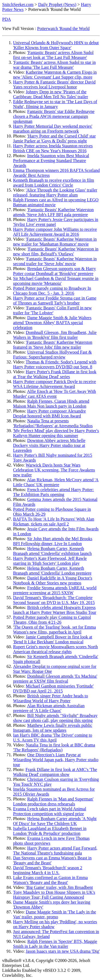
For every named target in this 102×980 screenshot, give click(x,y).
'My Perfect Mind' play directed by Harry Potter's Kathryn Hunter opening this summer (56, 433)
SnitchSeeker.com (18, 5)
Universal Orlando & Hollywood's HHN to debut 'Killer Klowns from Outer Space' (56, 45)
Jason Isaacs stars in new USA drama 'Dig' (63, 951)
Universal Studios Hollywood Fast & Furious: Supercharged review (52, 355)
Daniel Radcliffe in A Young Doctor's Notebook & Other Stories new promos (53, 580)
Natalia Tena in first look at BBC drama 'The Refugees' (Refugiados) (54, 747)
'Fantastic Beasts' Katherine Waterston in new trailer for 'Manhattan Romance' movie (55, 242)
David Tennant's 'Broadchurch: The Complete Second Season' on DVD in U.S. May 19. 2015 (54, 600)
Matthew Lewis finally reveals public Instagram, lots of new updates (53, 728)
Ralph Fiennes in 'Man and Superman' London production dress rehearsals (53, 801)
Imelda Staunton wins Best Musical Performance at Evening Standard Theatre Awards (51, 161)
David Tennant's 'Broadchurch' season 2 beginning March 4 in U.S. (48, 870)
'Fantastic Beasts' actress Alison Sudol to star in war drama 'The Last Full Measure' (54, 65)
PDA (7, 19)
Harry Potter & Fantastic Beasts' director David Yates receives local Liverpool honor (54, 84)
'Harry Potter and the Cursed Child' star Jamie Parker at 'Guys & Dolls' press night (54, 138)
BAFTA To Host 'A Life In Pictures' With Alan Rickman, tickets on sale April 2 (54, 522)
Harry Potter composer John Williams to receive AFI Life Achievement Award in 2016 (55, 232)
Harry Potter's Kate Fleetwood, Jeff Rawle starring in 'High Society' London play (50, 561)
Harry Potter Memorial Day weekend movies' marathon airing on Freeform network (53, 129)
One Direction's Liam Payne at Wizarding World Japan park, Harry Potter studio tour (56, 760)
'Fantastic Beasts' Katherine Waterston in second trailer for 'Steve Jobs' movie (55, 261)
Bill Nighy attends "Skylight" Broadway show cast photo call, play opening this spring (55, 718)
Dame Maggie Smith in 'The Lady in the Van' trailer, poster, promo (55, 914)
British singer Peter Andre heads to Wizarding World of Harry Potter (51, 698)
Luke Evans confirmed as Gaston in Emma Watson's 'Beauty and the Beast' (50, 880)
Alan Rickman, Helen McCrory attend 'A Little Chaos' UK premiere (56, 482)
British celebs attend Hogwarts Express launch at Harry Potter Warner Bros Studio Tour (55, 610)
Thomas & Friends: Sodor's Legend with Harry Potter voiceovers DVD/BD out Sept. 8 (55, 364)
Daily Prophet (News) (57, 5)
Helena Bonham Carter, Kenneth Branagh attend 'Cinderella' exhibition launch (52, 551)
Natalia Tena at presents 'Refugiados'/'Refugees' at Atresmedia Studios (53, 423)
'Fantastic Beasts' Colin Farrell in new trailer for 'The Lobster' (52, 310)
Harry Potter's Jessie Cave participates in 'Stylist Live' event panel (56, 222)
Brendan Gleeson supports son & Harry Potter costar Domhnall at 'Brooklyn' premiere (55, 271)
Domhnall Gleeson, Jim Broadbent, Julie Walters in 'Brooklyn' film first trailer (55, 335)
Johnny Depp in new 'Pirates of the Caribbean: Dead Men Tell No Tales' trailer (51, 94)
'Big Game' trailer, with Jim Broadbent (59, 887)
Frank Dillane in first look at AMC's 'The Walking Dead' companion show (55, 772)
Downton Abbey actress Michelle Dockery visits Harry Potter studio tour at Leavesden (49, 445)
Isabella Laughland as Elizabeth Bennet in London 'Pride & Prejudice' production (50, 831)
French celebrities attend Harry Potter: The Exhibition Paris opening (53, 492)
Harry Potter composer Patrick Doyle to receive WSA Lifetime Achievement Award (55, 384)
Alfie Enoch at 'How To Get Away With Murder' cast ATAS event (55, 394)
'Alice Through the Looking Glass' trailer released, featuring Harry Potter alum (55, 192)
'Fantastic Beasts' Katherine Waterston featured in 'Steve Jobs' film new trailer (53, 345)
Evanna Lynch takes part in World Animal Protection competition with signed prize (50, 811)
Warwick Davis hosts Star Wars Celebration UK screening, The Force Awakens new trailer (54, 470)
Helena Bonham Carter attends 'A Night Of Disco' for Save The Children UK (55, 821)
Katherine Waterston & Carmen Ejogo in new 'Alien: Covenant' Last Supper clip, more (55, 75)
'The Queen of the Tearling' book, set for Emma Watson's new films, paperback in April (54, 630)
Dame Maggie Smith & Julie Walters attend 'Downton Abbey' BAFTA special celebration (52, 323)
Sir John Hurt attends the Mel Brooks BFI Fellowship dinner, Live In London (53, 541)
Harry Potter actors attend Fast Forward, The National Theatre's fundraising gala (55, 851)
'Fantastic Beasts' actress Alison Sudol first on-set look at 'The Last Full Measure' (53, 55)
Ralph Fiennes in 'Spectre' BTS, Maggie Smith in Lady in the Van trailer (55, 944)
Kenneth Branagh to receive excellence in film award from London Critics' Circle (54, 183)
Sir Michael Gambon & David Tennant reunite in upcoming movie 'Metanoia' (56, 281)
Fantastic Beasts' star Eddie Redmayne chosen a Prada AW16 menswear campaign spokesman (54, 116)
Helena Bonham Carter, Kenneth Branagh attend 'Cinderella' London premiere (52, 571)
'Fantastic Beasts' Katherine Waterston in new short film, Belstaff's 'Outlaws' (56, 251)
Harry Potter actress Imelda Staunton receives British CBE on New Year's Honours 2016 (53, 148)
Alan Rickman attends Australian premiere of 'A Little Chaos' (49, 708)
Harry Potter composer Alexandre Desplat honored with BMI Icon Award (50, 413)
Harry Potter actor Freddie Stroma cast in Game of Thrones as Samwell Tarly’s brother (55, 301)
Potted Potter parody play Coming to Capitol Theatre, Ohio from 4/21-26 (52, 620)
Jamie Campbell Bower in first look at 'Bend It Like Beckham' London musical (53, 639)
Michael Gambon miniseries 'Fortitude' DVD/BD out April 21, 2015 (53, 688)
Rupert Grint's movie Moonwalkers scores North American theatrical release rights (55, 649)
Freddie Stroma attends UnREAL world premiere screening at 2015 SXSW (55, 590)
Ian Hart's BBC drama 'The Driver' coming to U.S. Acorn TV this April (53, 738)
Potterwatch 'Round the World (64, 29)
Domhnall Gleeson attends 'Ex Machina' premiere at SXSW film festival (55, 679)
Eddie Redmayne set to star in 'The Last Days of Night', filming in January (55, 104)
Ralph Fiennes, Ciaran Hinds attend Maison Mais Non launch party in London (51, 404)
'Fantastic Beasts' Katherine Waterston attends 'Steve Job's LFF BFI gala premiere (53, 212)
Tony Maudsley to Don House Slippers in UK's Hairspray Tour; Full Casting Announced (54, 895)
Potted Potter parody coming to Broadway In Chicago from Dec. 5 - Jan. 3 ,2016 (52, 291)
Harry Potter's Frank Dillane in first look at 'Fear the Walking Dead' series (55, 374)
